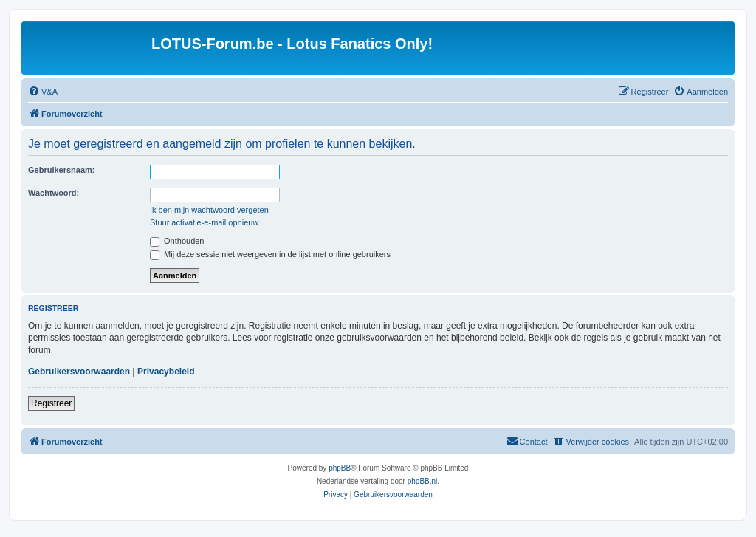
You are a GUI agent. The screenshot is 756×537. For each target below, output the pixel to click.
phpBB (340, 468)
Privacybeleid (166, 372)
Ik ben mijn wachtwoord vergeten (209, 210)
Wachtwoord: (54, 193)
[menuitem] (43, 92)
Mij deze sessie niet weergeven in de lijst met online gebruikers (270, 254)
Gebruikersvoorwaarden (79, 372)
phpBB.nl (423, 481)
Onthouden (177, 241)
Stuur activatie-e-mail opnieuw (204, 222)
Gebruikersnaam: (61, 170)
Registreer (51, 403)
